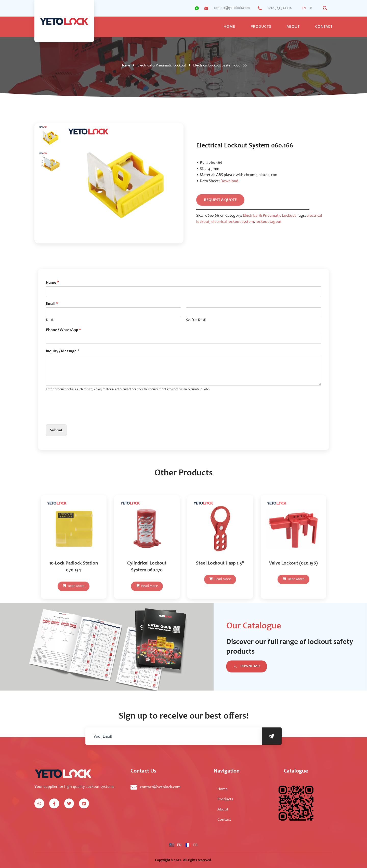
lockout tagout (269, 222)
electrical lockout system (233, 222)
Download (229, 181)
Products (261, 27)
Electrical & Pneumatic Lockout (162, 66)
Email (52, 304)
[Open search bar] (325, 8)
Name (52, 283)
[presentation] (85, 416)
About (293, 27)
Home (229, 27)
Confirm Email (196, 320)
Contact (324, 27)
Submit (56, 430)
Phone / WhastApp (63, 330)
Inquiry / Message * (63, 351)
